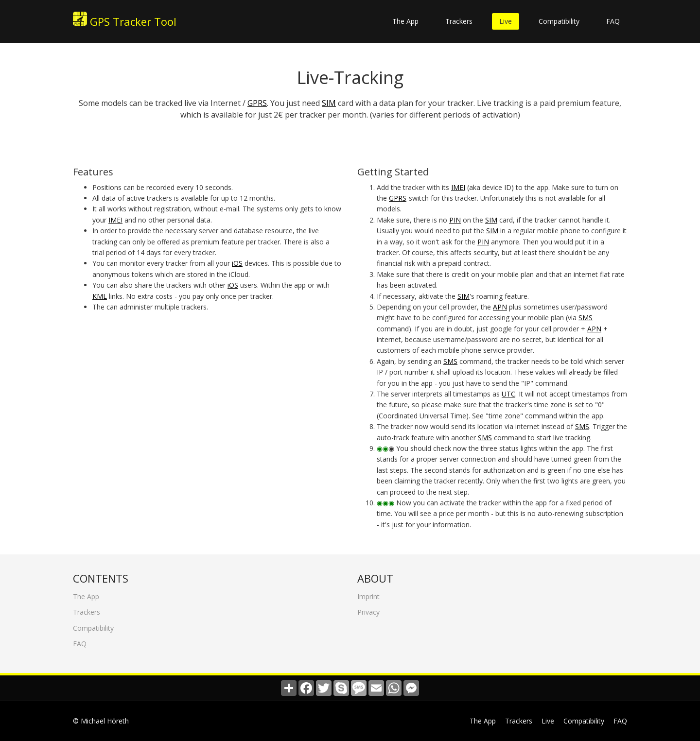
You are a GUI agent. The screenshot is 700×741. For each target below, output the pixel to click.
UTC (508, 394)
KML (100, 296)
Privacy (368, 608)
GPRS (257, 103)
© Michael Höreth (101, 721)
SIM (329, 103)
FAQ (613, 21)
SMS (586, 318)
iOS (237, 263)
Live (506, 21)
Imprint (368, 592)
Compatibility (559, 21)
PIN (455, 220)
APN (500, 307)
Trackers (459, 21)
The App (405, 21)
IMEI (115, 220)
